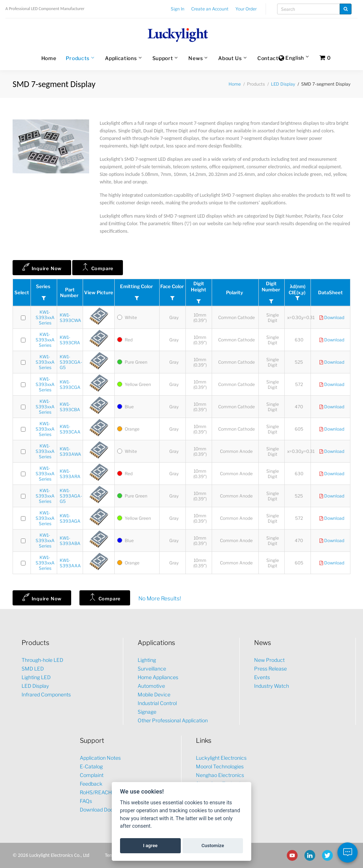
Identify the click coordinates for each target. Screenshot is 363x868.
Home (49, 58)
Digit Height (199, 287)
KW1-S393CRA (70, 340)
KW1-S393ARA (70, 474)
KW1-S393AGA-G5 (71, 496)
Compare (98, 267)
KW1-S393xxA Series (45, 317)
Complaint (92, 775)
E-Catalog (91, 766)
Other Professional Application (173, 720)
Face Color (173, 286)
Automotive (151, 686)
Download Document (104, 810)
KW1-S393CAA (70, 429)
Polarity (235, 292)
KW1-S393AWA (70, 451)
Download (332, 318)
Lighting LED (36, 677)
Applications (121, 58)
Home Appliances (158, 677)
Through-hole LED (42, 660)
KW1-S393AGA (70, 518)
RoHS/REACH (96, 792)
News (196, 58)
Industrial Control (157, 703)
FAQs (86, 801)
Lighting (147, 660)
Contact (268, 58)
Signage (147, 712)
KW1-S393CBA (70, 407)
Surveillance (152, 669)
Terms (111, 855)
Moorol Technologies (220, 766)
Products (78, 58)
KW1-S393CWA (70, 318)
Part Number (70, 293)
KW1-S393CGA (70, 385)
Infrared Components (46, 694)
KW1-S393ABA (70, 541)
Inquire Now (42, 267)
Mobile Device (154, 694)
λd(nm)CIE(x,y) (298, 289)
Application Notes (100, 758)
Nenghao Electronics (220, 775)
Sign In (178, 9)
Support (163, 58)
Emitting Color (137, 286)
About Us (230, 58)
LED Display (283, 84)
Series (44, 286)
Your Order (246, 9)
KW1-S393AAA (70, 563)
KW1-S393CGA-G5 (71, 362)
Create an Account (210, 9)
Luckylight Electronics (221, 758)
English (291, 58)
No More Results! (160, 599)
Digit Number (271, 287)
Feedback (91, 784)
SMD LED (33, 669)
